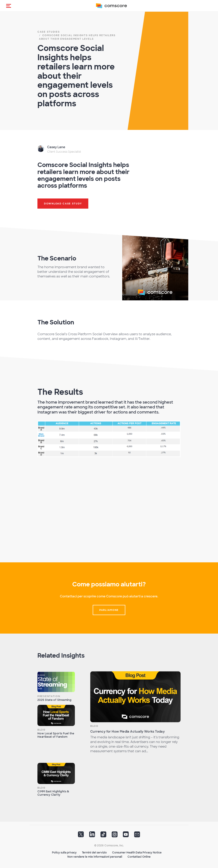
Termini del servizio (94, 853)
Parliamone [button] (109, 610)
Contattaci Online (139, 857)
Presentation (49, 696)
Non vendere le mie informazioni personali (95, 857)
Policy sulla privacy (64, 853)
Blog (42, 730)
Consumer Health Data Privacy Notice (137, 853)
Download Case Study (63, 204)
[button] (9, 6)
